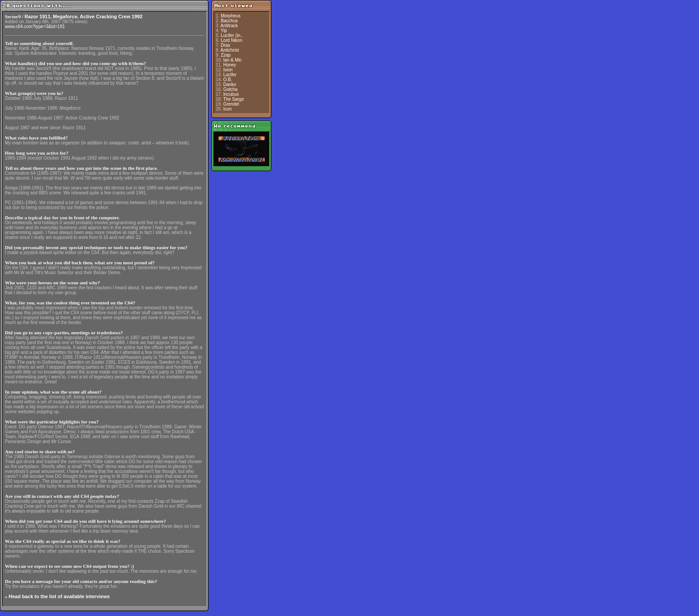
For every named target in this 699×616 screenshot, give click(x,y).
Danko (230, 84)
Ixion (228, 70)
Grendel (231, 104)
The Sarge (234, 99)
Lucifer (230, 75)
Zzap (226, 55)
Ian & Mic (233, 60)
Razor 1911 (37, 16)
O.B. (228, 80)
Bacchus (229, 21)
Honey (230, 65)
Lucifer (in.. (232, 35)
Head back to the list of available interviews (59, 596)
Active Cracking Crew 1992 (111, 16)
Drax (225, 45)
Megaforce (65, 16)
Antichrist (230, 50)
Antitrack (229, 26)
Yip (224, 31)
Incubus (231, 94)
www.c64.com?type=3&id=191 (35, 27)
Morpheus (230, 16)
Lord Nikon (231, 40)
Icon (228, 109)
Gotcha (230, 89)
